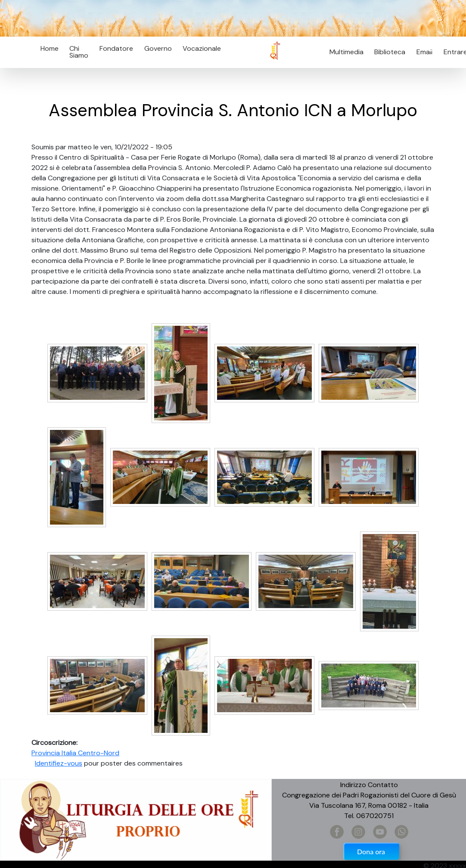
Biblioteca (390, 52)
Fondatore (116, 48)
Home (50, 48)
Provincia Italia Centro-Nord (75, 753)
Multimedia (346, 52)
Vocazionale (202, 48)
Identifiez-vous (59, 763)
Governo (158, 48)
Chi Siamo (79, 52)
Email (422, 52)
